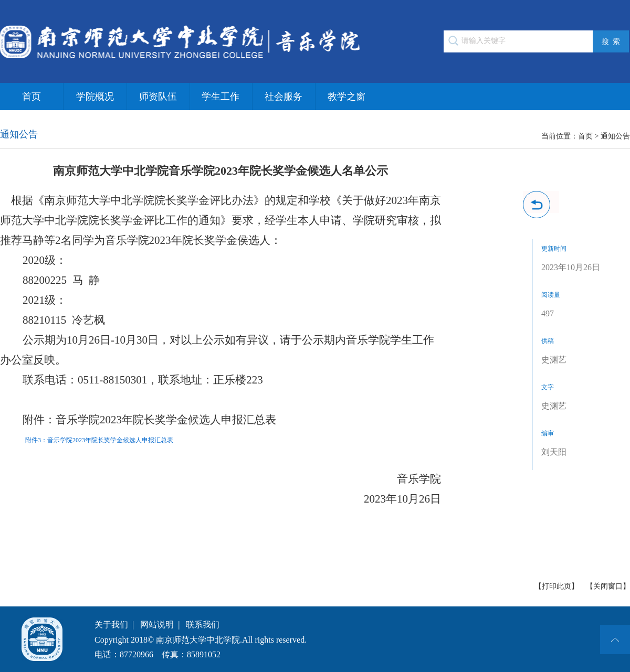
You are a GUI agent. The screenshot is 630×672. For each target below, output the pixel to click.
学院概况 (95, 97)
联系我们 (203, 625)
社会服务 (283, 97)
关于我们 (111, 625)
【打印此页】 (556, 586)
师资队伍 (158, 97)
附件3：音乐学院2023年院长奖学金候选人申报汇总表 (99, 440)
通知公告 (615, 136)
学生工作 (220, 97)
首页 (31, 97)
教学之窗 (346, 97)
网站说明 (157, 625)
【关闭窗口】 (608, 586)
